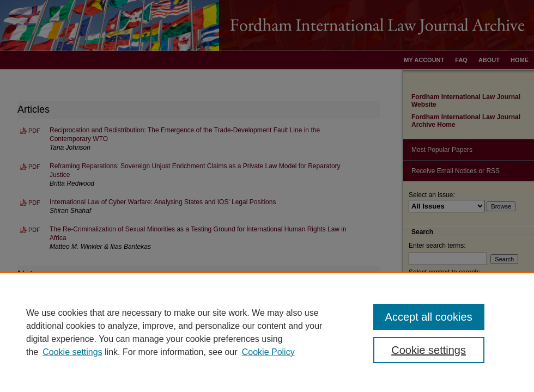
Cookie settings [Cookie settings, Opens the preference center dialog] (429, 350)
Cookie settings (72, 352)
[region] (267, 332)
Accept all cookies (429, 317)
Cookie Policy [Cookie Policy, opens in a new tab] (268, 352)
